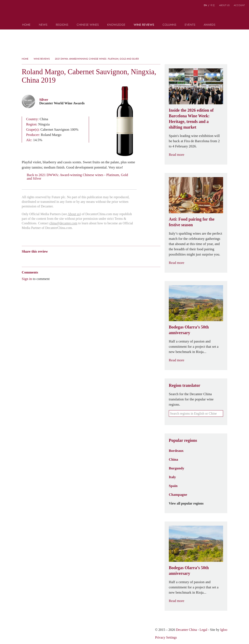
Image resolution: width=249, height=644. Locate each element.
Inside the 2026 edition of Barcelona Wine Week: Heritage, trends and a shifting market (191, 119)
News (43, 25)
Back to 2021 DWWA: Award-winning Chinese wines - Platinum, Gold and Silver (75, 177)
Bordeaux (176, 451)
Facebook (72, 259)
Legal (203, 630)
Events (190, 25)
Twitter (64, 259)
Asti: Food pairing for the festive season (192, 222)
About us (224, 5)
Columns (169, 25)
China (173, 459)
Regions (62, 25)
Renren (56, 259)
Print (78, 259)
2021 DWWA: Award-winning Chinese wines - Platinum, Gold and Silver (97, 59)
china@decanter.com (63, 223)
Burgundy (177, 468)
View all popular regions (189, 503)
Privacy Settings (166, 637)
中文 (213, 5)
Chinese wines (88, 25)
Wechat (32, 259)
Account (239, 5)
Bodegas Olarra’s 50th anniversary (189, 330)
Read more (179, 155)
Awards (210, 25)
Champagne (178, 494)
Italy (172, 477)
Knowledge (116, 25)
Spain (173, 486)
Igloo (224, 630)
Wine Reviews (144, 25)
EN (205, 5)
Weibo (24, 259)
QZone (48, 259)
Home (26, 25)
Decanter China (125, 12)
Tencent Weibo (40, 259)
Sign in (27, 279)
